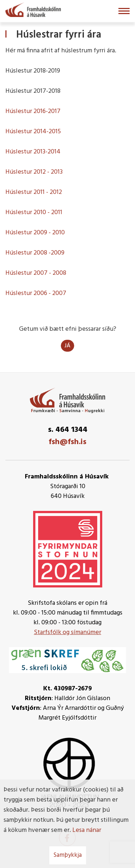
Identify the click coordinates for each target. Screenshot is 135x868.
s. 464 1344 (68, 430)
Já (67, 346)
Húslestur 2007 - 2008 (36, 273)
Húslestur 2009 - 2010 (35, 233)
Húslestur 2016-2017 (33, 111)
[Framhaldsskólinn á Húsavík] (33, 9)
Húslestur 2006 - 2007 (36, 293)
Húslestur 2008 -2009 (35, 253)
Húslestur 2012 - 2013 (34, 172)
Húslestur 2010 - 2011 (34, 212)
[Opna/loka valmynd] (124, 11)
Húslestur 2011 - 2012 (34, 192)
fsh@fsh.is (67, 442)
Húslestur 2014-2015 (33, 132)
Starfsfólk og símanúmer (67, 632)
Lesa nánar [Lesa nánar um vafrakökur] (87, 830)
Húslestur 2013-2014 (33, 152)
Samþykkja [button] (68, 855)
